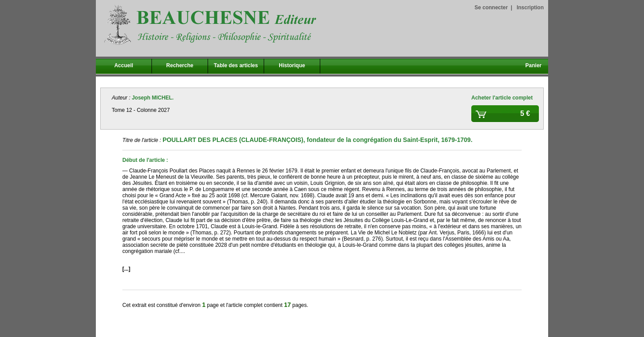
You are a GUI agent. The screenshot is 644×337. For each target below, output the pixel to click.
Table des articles (236, 65)
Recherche (180, 65)
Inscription (530, 8)
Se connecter (491, 8)
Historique (292, 65)
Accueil (124, 65)
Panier (533, 65)
